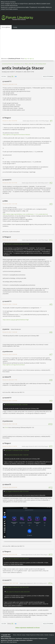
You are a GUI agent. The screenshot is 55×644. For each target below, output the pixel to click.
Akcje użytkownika (48, 76)
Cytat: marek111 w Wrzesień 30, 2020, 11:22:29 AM (17, 450)
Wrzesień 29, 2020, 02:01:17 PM (10, 380)
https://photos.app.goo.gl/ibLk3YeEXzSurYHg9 (16, 320)
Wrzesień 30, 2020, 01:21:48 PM (10, 446)
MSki (6, 201)
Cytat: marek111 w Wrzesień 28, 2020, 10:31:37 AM (17, 244)
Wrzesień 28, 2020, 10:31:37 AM (10, 183)
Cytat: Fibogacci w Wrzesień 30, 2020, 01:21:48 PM (17, 491)
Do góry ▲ (52, 635)
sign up (32, 59)
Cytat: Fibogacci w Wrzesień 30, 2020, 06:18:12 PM (17, 587)
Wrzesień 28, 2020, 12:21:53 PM (10, 240)
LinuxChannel (19, 638)
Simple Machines (13, 642)
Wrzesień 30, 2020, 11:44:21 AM (10, 424)
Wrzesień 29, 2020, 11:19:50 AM (10, 304)
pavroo (7, 329)
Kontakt (46, 635)
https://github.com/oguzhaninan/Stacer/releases (16, 135)
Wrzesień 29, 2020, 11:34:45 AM (10, 332)
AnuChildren (29, 640)
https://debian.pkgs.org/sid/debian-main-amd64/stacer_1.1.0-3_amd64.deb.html (25, 214)
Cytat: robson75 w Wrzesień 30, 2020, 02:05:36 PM (17, 559)
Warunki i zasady (21, 635)
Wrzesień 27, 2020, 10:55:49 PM (10, 121)
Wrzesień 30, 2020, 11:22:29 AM (10, 401)
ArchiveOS (10, 640)
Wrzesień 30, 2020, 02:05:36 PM (10, 487)
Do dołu (4, 76)
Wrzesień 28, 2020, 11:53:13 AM (10, 204)
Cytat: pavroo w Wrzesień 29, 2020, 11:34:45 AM (16, 405)
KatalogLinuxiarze (43, 638)
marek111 (8, 81)
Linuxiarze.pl (26, 638)
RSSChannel (12, 638)
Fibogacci (8, 118)
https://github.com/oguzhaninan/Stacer (14, 365)
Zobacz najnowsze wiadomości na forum (27, 628)
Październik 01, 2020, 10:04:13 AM (10, 583)
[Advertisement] (27, 43)
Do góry (4, 624)
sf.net (6, 427)
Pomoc (15, 635)
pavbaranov (8, 351)
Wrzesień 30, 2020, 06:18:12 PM (10, 554)
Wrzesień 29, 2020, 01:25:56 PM (10, 354)
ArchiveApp (16, 640)
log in (26, 59)
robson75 (8, 377)
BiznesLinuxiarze (34, 638)
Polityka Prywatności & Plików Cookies (35, 635)
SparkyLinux (4, 640)
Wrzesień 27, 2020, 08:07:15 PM (10, 84)
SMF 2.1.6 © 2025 (5, 642)
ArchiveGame (23, 640)
